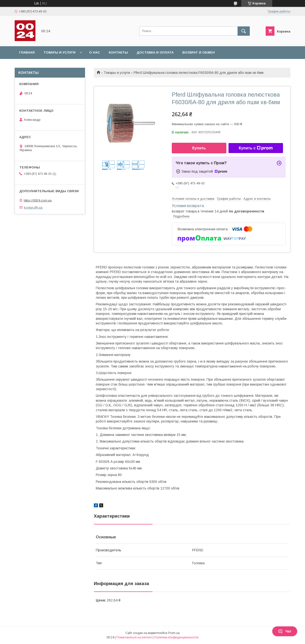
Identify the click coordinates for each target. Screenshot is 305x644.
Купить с (256, 148)
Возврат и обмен (199, 52)
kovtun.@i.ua (33, 207)
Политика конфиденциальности (176, 637)
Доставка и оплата (155, 52)
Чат (285, 631)
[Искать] (244, 31)
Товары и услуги (60, 52)
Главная (27, 52)
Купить (199, 148)
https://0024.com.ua (38, 200)
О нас (95, 52)
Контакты (118, 52)
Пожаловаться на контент (134, 637)
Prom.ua (174, 633)
